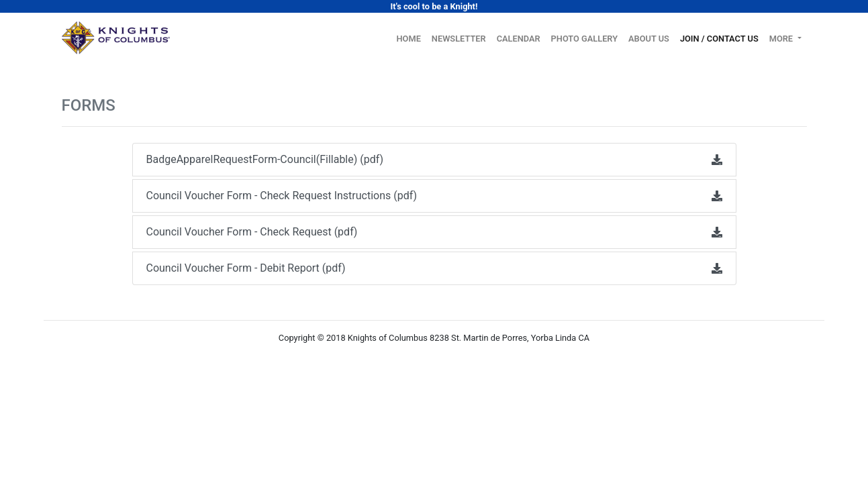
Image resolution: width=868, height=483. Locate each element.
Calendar (519, 39)
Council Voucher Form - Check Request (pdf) (434, 232)
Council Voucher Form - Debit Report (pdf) (434, 268)
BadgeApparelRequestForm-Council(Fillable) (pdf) (434, 159)
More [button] (782, 39)
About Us (649, 39)
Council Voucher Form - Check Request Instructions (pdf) (434, 196)
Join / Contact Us (719, 39)
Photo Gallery (584, 39)
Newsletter (459, 39)
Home (412, 38)
